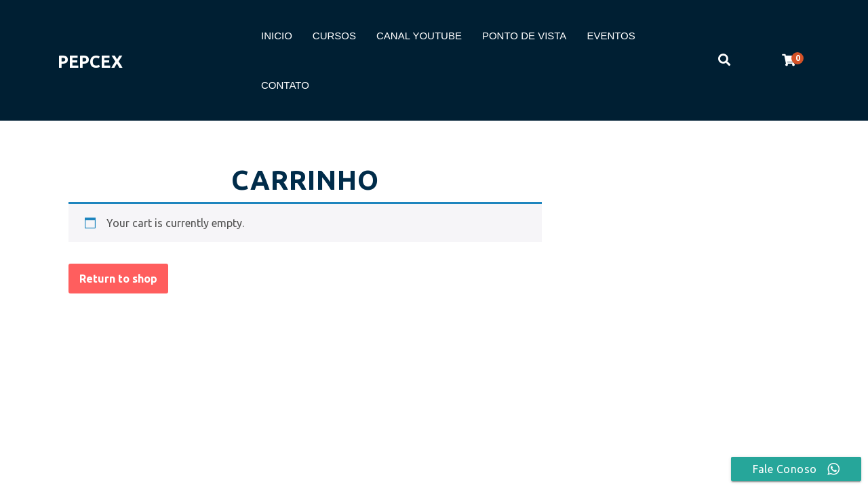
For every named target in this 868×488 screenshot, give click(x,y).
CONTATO (285, 85)
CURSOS (334, 36)
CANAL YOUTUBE (419, 36)
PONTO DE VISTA (524, 36)
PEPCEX (90, 62)
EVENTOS (611, 36)
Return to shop (118, 279)
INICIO (277, 36)
